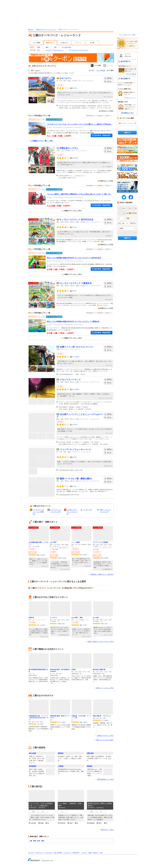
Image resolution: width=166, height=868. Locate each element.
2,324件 (43, 625)
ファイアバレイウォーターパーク (76, 449)
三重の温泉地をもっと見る (105, 779)
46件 (42, 724)
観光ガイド (31, 30)
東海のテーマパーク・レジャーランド (46, 30)
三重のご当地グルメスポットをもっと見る (100, 642)
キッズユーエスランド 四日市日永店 (76, 220)
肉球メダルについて (131, 98)
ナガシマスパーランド (70, 380)
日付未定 (134, 213)
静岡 (35, 841)
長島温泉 (89, 766)
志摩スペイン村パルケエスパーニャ (77, 347)
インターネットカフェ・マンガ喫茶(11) (38, 512)
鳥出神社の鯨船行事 (99, 670)
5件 (75, 227)
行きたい (108, 78)
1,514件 (43, 555)
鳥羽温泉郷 (33, 766)
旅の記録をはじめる (127, 113)
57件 (75, 88)
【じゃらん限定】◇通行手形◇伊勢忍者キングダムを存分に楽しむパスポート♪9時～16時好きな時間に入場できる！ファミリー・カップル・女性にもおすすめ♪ (79, 194)
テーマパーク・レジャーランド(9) (56, 511)
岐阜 (39, 841)
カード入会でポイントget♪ (127, 35)
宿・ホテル (31, 853)
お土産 (92, 43)
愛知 (43, 841)
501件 (76, 158)
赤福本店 (31, 618)
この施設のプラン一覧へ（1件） (42, 141)
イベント (78, 43)
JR (73, 853)
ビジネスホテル (49, 853)
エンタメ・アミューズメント (55, 50)
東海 (47, 47)
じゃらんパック (67, 853)
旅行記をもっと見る (107, 830)
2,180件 (76, 390)
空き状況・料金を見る (102, 135)
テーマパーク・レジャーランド (79, 50)
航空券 (90, 853)
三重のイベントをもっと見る (105, 688)
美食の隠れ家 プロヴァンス (102, 716)
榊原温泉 (61, 753)
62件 (63, 624)
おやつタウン (66, 78)
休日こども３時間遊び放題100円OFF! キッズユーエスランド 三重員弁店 (73, 321)
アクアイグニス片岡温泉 (101, 542)
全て (39, 50)
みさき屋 (96, 618)
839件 (106, 558)
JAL (75, 853)
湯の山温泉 (33, 753)
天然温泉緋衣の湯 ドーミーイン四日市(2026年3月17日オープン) (38, 718)
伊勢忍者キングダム (69, 148)
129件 (85, 722)
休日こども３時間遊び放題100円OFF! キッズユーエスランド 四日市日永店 (74, 258)
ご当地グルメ (64, 43)
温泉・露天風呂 (58, 853)
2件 (75, 486)
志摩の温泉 (90, 753)
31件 (106, 624)
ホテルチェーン (39, 853)
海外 (101, 853)
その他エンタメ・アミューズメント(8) (72, 512)
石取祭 (74, 670)
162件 (85, 555)
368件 (106, 720)
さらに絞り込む (67, 47)
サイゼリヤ (53, 618)
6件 (75, 457)
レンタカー (84, 853)
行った (108, 82)
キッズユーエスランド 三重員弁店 (76, 283)
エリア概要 (36, 43)
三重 (55, 47)
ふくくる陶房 (76, 542)
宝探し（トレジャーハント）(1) (105, 511)
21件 (75, 425)
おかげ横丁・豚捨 (77, 618)
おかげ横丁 (53, 542)
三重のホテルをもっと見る (105, 736)
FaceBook (131, 197)
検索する (127, 133)
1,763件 (76, 357)
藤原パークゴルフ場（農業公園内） (77, 479)
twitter (124, 197)
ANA (78, 853)
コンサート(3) (88, 510)
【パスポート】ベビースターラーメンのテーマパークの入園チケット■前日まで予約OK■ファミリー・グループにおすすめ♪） (80, 124)
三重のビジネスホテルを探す (105, 740)
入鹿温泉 (61, 766)
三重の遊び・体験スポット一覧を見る (102, 574)
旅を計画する (126, 61)
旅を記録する (126, 79)
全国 (39, 47)
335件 (63, 722)
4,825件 (64, 558)
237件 (85, 625)
